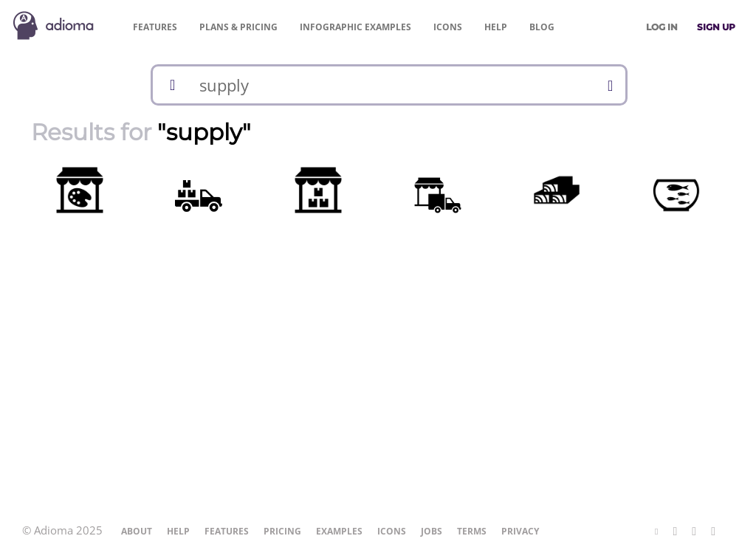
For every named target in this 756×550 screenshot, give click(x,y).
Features (155, 27)
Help (496, 27)
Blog (542, 27)
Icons (448, 27)
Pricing (238, 27)
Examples (355, 27)
